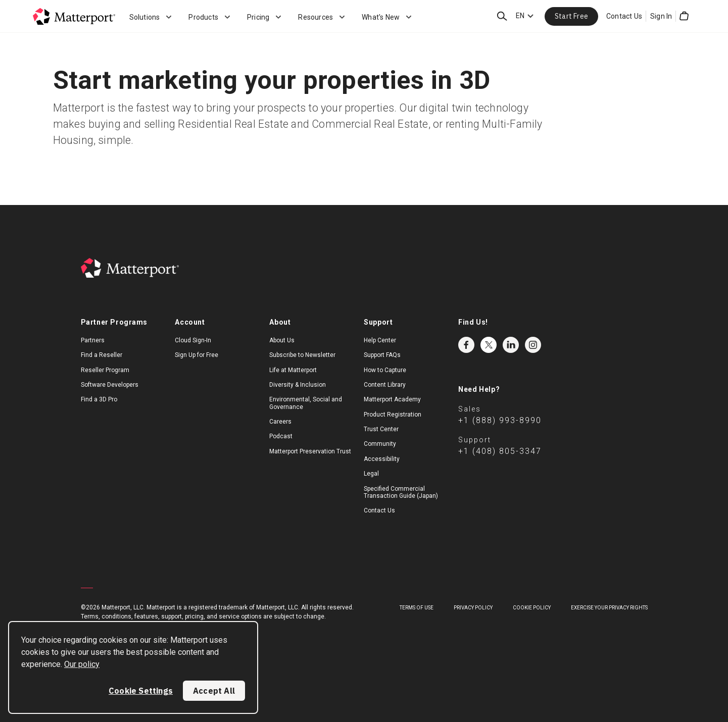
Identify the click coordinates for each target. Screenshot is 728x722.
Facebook (466, 345)
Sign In (661, 16)
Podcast (281, 436)
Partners (93, 340)
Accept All (214, 691)
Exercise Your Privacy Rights (609, 608)
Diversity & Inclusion (298, 385)
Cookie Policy (532, 608)
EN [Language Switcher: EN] (520, 16)
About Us (282, 340)
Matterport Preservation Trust (310, 451)
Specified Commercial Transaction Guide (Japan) (401, 492)
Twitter (489, 345)
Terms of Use (417, 608)
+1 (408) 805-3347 (500, 451)
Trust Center (381, 429)
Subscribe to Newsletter (302, 355)
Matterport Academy (392, 399)
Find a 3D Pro (99, 399)
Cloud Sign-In (193, 340)
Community (380, 444)
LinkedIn (511, 345)
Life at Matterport (293, 370)
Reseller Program (105, 370)
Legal (371, 474)
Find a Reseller (102, 355)
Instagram (533, 345)
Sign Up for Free (197, 355)
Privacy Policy (473, 608)
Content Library (385, 385)
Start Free (571, 16)
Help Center (380, 340)
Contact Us (624, 16)
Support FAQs (382, 355)
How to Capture (385, 370)
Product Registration (393, 415)
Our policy (82, 664)
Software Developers (110, 385)
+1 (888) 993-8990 (500, 420)
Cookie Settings (141, 691)
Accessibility (382, 459)
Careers (280, 422)
